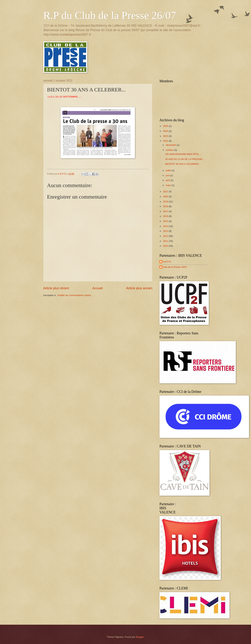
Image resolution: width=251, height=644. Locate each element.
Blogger (140, 637)
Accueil (97, 288)
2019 (166, 202)
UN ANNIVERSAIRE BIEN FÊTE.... (183, 154)
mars (169, 185)
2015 (166, 221)
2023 (166, 136)
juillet (169, 170)
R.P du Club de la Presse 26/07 (110, 15)
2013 (166, 231)
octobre (170, 150)
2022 (166, 141)
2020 (166, 197)
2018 (166, 206)
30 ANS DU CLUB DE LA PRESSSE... (185, 159)
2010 (166, 246)
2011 (166, 241)
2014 (166, 226)
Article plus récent (56, 288)
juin (168, 175)
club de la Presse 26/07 (175, 267)
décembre (171, 145)
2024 (166, 131)
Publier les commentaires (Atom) (74, 295)
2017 (166, 211)
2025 (166, 126)
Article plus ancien (139, 288)
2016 (166, 216)
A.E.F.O (167, 262)
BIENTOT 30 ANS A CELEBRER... (183, 164)
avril (168, 180)
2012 (166, 236)
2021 (166, 192)
